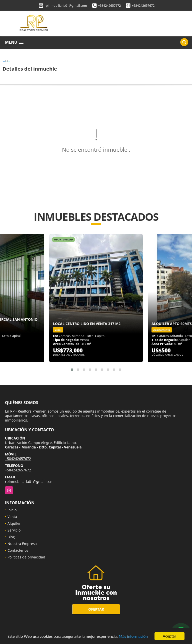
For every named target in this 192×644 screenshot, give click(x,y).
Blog (11, 537)
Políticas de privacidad (26, 557)
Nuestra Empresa (22, 544)
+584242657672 (109, 5)
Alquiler (14, 523)
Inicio (6, 61)
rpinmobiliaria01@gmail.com (66, 5)
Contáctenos (18, 550)
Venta (12, 517)
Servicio (14, 530)
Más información (133, 636)
